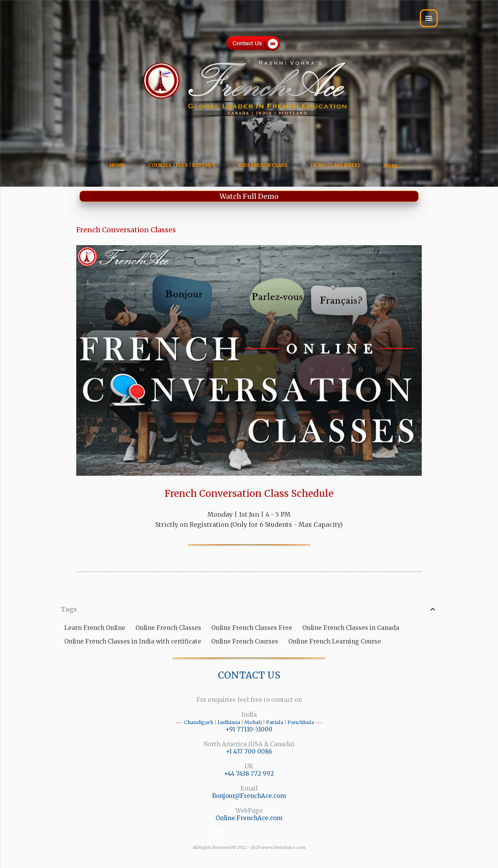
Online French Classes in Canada (351, 628)
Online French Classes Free (252, 628)
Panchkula (301, 722)
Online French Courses (245, 641)
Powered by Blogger (249, 832)
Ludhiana (229, 722)
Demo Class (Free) (335, 165)
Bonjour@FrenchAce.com (249, 796)
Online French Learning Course (335, 641)
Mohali (253, 722)
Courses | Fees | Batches (182, 165)
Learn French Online (95, 628)
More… (393, 166)
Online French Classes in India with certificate (133, 641)
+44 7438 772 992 (249, 774)
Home (117, 165)
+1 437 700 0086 (249, 751)
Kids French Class (263, 165)
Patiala (275, 722)
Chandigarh (199, 722)
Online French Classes (168, 628)
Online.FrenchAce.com (249, 818)
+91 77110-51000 (249, 729)
